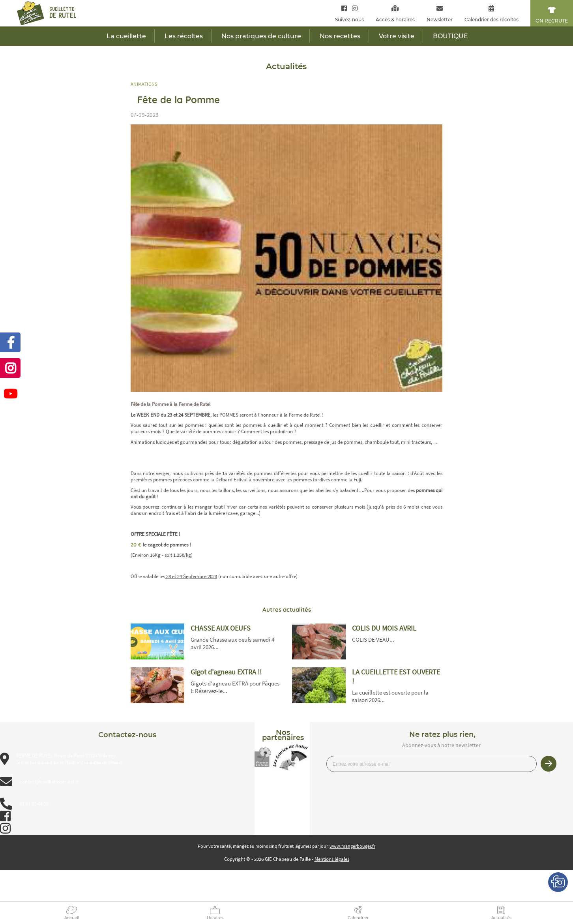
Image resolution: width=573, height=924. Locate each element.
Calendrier (358, 918)
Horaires (215, 918)
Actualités (501, 918)
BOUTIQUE (450, 36)
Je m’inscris (549, 764)
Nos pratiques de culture (261, 36)
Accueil (72, 918)
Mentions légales (332, 859)
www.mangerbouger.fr (352, 846)
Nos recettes (340, 36)
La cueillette (126, 36)
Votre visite (397, 36)
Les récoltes (184, 36)
